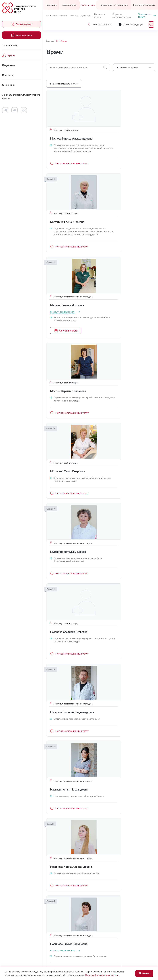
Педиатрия (51, 5)
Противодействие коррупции (113, 942)
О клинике (8, 85)
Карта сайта (104, 948)
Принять (144, 973)
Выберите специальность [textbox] (63, 84)
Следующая (151, 794)
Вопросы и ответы (99, 15)
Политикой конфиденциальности (102, 975)
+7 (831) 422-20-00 (59, 889)
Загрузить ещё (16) (101, 782)
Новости (63, 15)
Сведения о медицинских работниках (125, 850)
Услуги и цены (10, 45)
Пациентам (9, 65)
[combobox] (134, 67)
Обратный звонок (145, 889)
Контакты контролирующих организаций (126, 860)
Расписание (51, 15)
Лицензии (52, 942)
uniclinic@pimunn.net (60, 897)
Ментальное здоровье (144, 5)
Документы (86, 15)
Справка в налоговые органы (122, 15)
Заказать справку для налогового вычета (21, 96)
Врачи (8, 55)
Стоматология (69, 5)
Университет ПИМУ (147, 15)
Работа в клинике (93, 837)
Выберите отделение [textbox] (128, 67)
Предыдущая (50, 794)
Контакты (8, 75)
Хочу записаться (21, 35)
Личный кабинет (22, 24)
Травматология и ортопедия (114, 5)
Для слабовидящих (61, 935)
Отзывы (74, 15)
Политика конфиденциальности (65, 948)
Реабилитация (88, 5)
